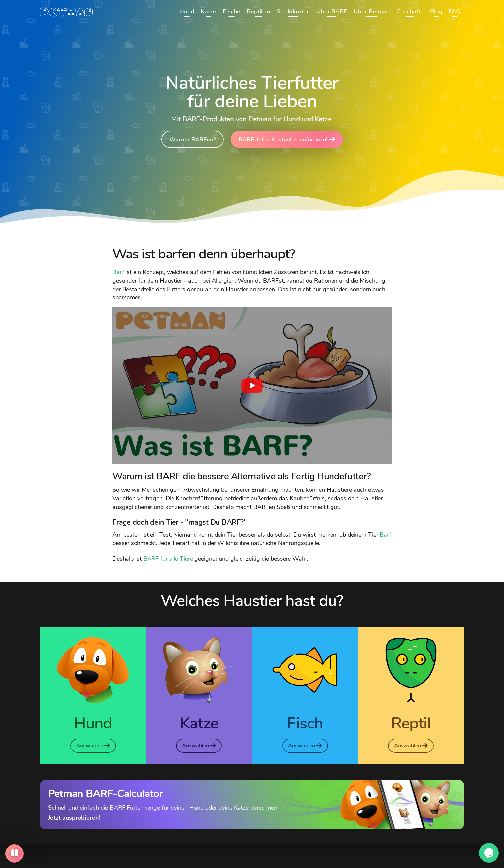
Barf (118, 272)
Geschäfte (410, 11)
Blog (436, 11)
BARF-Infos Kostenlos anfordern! (287, 139)
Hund (187, 11)
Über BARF (332, 11)
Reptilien (258, 11)
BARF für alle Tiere (168, 559)
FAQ (455, 11)
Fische (231, 11)
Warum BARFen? (193, 139)
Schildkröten (293, 11)
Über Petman (372, 11)
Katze (208, 11)
